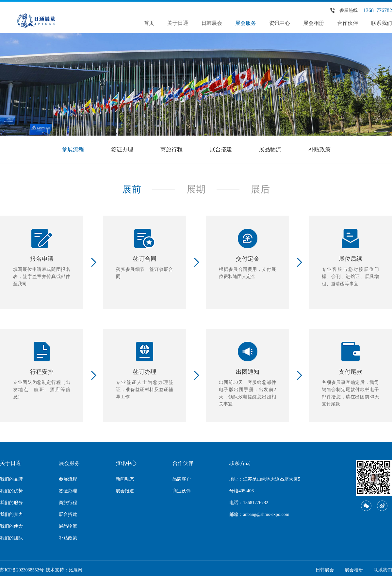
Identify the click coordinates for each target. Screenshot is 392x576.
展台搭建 (221, 149)
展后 (261, 189)
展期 (196, 189)
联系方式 (240, 463)
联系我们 (382, 23)
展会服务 (246, 23)
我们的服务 (11, 503)
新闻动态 (125, 479)
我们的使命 (11, 527)
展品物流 (272, 149)
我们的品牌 (11, 479)
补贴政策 (323, 149)
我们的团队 (11, 538)
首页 (149, 23)
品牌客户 (182, 479)
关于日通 (178, 23)
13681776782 (378, 10)
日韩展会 (212, 23)
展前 (131, 189)
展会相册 (314, 23)
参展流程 (70, 149)
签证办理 (120, 149)
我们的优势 (11, 491)
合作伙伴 (348, 23)
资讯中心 (280, 23)
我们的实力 (11, 515)
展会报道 (125, 491)
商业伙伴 (182, 491)
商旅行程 (171, 149)
